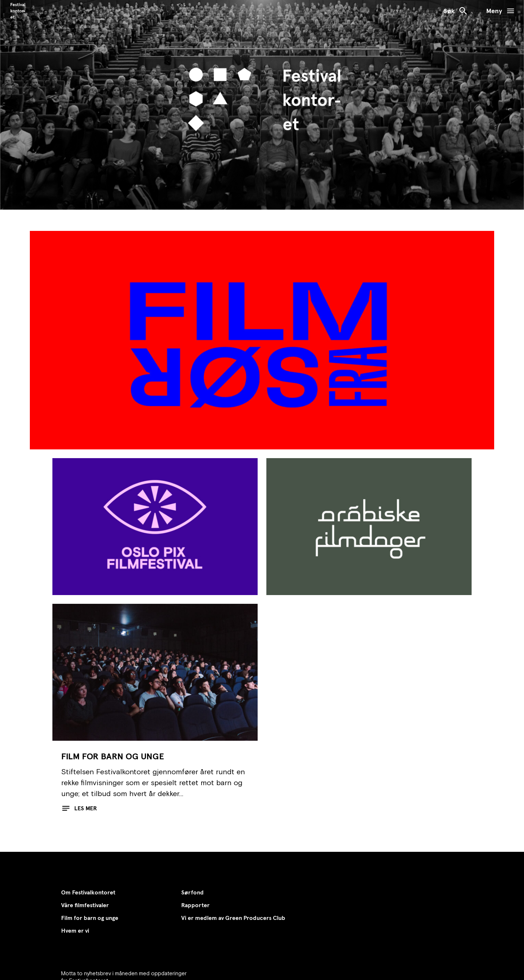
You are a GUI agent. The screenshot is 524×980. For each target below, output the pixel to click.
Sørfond (192, 892)
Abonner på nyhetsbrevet (107, 961)
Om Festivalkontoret (88, 892)
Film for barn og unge (90, 918)
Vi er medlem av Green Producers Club (233, 918)
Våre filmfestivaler (85, 905)
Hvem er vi (75, 931)
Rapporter (195, 905)
